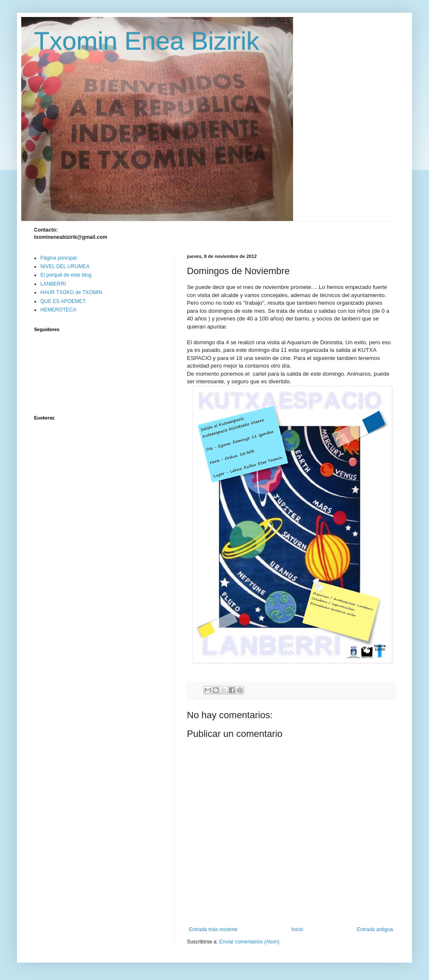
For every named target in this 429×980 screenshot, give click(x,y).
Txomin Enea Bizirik (147, 41)
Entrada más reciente (213, 929)
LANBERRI (53, 284)
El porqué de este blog (66, 275)
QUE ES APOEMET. (64, 301)
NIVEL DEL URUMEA (65, 266)
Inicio (297, 929)
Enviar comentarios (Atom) (249, 942)
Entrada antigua (375, 929)
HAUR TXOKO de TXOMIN (71, 292)
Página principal (58, 258)
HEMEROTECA (58, 310)
